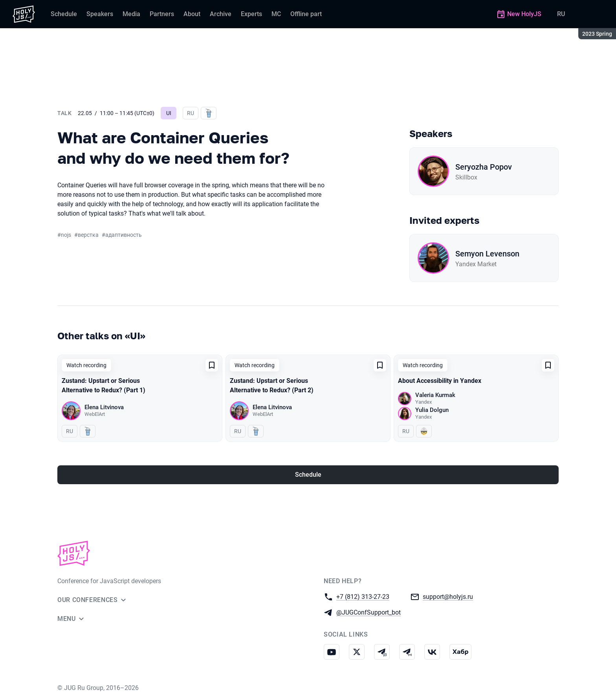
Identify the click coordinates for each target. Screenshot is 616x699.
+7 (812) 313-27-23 (363, 596)
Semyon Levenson (487, 254)
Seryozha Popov (484, 167)
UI (169, 113)
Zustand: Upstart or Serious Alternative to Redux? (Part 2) (272, 385)
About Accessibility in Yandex (440, 381)
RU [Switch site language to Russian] (561, 14)
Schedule (308, 475)
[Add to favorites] (212, 365)
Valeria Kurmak (435, 395)
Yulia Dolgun (432, 410)
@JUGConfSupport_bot (368, 612)
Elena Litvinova (104, 407)
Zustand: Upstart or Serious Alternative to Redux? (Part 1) (104, 385)
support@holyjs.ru (448, 596)
